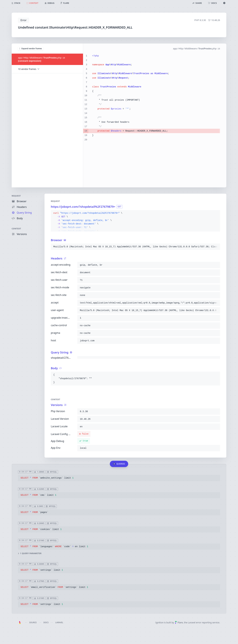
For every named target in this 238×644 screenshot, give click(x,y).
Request (16, 196)
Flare (179, 622)
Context (16, 229)
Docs (46, 622)
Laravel (59, 622)
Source (33, 622)
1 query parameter (30, 553)
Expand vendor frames (31, 48)
